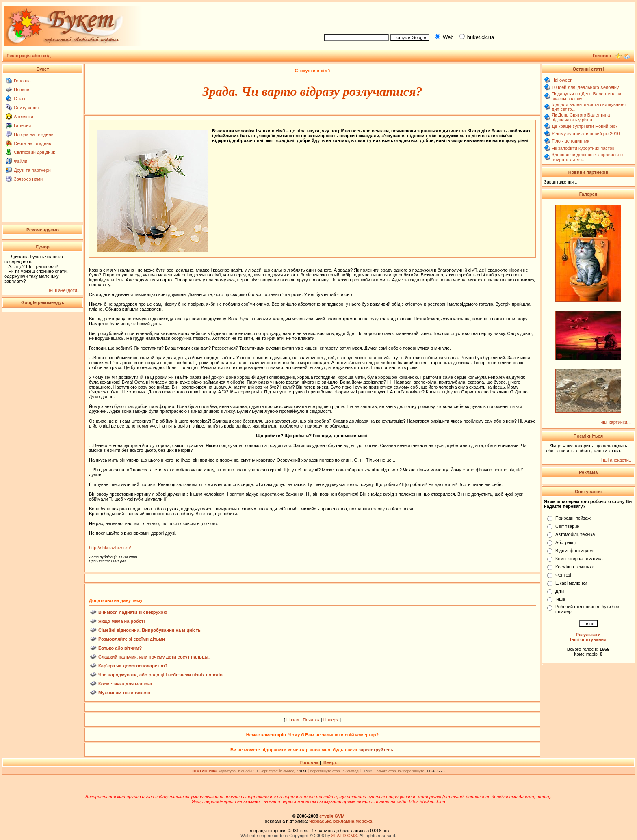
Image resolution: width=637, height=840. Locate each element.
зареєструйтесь (376, 750)
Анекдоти (24, 117)
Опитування (26, 108)
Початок (311, 720)
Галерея (22, 125)
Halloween (562, 80)
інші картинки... (615, 422)
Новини (22, 90)
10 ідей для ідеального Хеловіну (585, 87)
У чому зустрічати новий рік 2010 (586, 134)
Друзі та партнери (32, 170)
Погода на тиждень (34, 134)
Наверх (331, 720)
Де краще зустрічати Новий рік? (585, 126)
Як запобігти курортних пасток (583, 148)
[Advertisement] (476, 17)
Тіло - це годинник (570, 141)
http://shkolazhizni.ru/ (110, 548)
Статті (20, 99)
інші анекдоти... (65, 290)
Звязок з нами (28, 179)
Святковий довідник (34, 152)
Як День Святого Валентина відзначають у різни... (581, 117)
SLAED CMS (344, 836)
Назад (293, 720)
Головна (22, 81)
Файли (21, 161)
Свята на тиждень (32, 143)
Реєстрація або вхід (29, 56)
